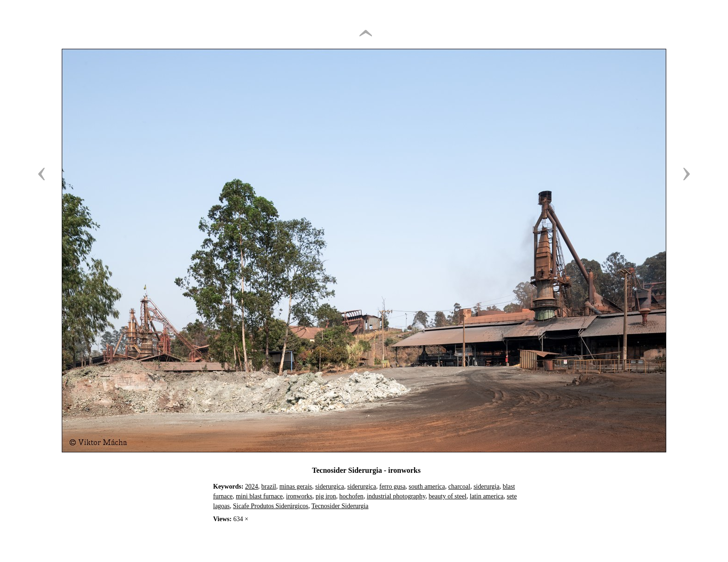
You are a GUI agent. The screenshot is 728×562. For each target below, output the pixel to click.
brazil (269, 487)
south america (427, 487)
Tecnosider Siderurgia (340, 506)
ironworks (299, 496)
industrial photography (396, 496)
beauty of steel (448, 496)
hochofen (351, 496)
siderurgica (330, 487)
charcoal (459, 487)
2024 (252, 487)
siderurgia (487, 487)
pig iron (326, 496)
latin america (487, 496)
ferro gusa (392, 487)
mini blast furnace (259, 496)
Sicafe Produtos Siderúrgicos (271, 506)
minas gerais (296, 487)
